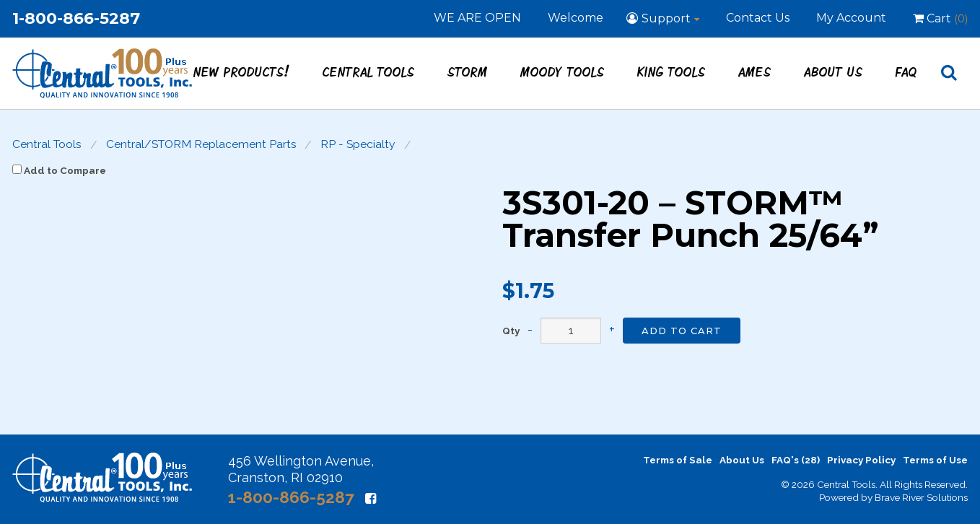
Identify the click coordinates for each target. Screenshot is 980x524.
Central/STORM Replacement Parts (201, 144)
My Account (851, 18)
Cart (940, 18)
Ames (755, 71)
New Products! (242, 71)
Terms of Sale (678, 460)
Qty (511, 331)
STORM (468, 71)
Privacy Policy (861, 460)
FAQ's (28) (796, 460)
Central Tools (369, 71)
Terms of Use (935, 460)
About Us (834, 71)
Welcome (576, 18)
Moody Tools (563, 71)
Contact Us (758, 18)
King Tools (671, 71)
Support (666, 18)
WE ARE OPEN (477, 18)
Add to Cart (682, 331)
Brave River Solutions (921, 497)
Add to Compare (59, 170)
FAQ (906, 71)
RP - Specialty (358, 144)
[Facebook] (371, 498)
